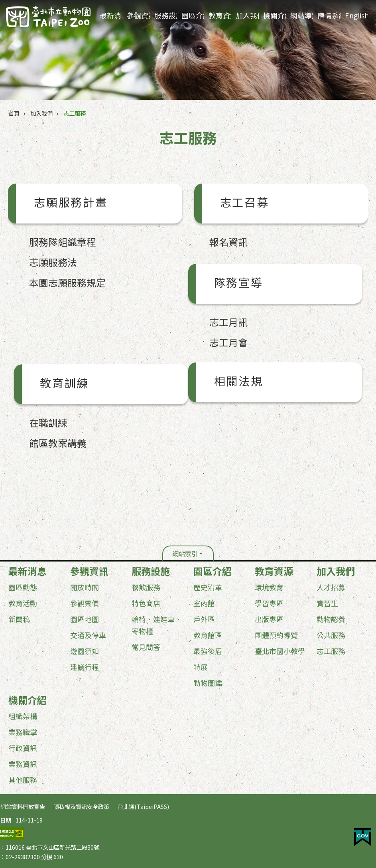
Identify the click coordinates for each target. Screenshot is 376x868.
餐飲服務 (146, 587)
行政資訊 (23, 748)
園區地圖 (85, 619)
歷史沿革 (208, 587)
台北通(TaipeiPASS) (143, 806)
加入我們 (247, 15)
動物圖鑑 (208, 683)
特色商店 (146, 603)
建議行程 (85, 667)
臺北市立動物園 (48, 17)
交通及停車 (88, 635)
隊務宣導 (239, 284)
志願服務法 (53, 262)
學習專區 (269, 603)
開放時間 (85, 587)
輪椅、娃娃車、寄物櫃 (157, 625)
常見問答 (146, 647)
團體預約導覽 (276, 635)
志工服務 (75, 113)
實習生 (327, 603)
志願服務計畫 (71, 204)
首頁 (14, 113)
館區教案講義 (58, 443)
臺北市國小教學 (280, 651)
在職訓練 (48, 422)
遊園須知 (85, 651)
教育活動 (23, 603)
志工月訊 (228, 322)
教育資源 (220, 15)
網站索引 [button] (185, 554)
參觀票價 (85, 603)
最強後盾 (208, 651)
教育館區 (208, 635)
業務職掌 (23, 732)
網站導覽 (302, 15)
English (356, 15)
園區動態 (23, 587)
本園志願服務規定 (67, 282)
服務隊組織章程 (63, 242)
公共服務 (331, 635)
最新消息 (111, 15)
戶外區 (204, 619)
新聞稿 (19, 619)
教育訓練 (64, 384)
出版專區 (269, 619)
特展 (201, 667)
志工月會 (228, 342)
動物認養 (331, 619)
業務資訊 (23, 764)
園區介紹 (193, 15)
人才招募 (331, 587)
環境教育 (269, 587)
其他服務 (23, 780)
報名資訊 (228, 242)
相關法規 (239, 382)
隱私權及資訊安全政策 (81, 806)
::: (2, 567)
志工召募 (245, 204)
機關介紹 (275, 15)
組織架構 (23, 716)
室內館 (204, 603)
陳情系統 (329, 15)
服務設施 (166, 15)
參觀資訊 (138, 15)
